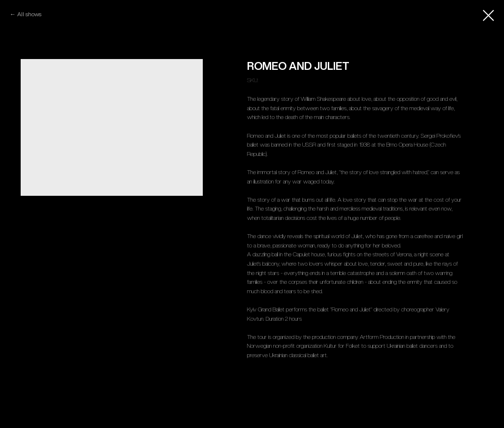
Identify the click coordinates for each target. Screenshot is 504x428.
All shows (30, 14)
